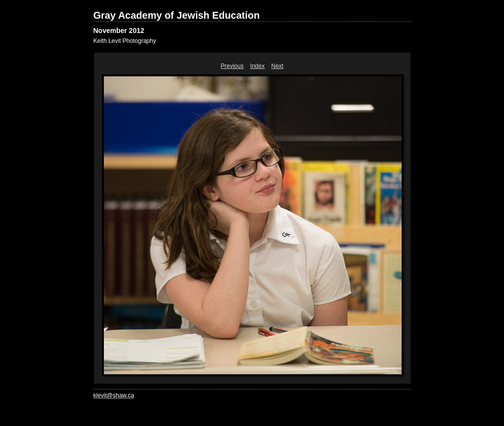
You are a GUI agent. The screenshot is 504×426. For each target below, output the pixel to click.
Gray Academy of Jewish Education (177, 15)
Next (277, 66)
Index (257, 66)
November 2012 (119, 31)
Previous (232, 66)
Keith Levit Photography (125, 41)
